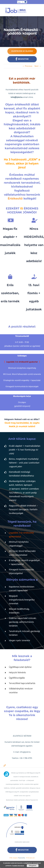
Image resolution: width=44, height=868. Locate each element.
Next (36, 66)
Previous (29, 66)
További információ (18, 866)
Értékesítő (15, 198)
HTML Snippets (14, 858)
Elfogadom (33, 866)
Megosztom (22, 59)
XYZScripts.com (30, 858)
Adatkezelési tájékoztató (22, 842)
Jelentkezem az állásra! (22, 51)
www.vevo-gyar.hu (25, 796)
